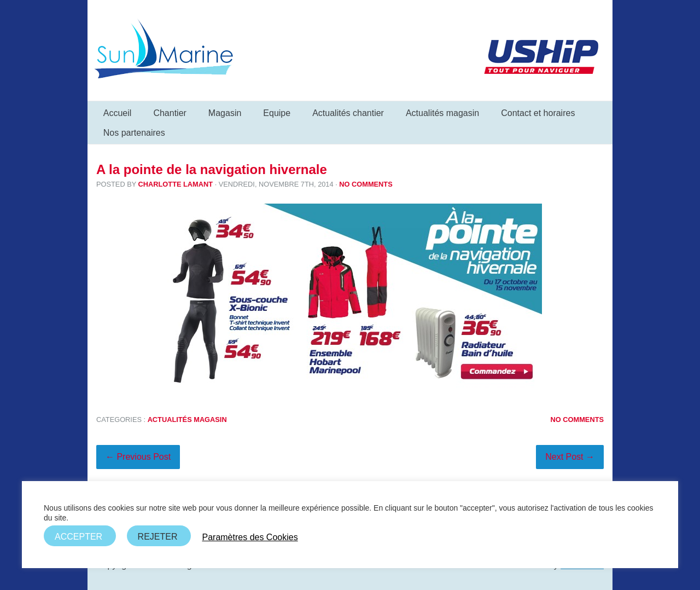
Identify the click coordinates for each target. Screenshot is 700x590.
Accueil (118, 113)
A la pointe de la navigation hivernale (212, 169)
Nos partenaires (134, 133)
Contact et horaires (538, 113)
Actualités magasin (442, 113)
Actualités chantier (348, 113)
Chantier (170, 113)
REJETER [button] (158, 537)
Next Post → (570, 457)
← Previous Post (138, 457)
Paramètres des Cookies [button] (250, 537)
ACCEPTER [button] (78, 537)
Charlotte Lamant (176, 184)
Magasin (225, 113)
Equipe (277, 113)
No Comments (366, 184)
